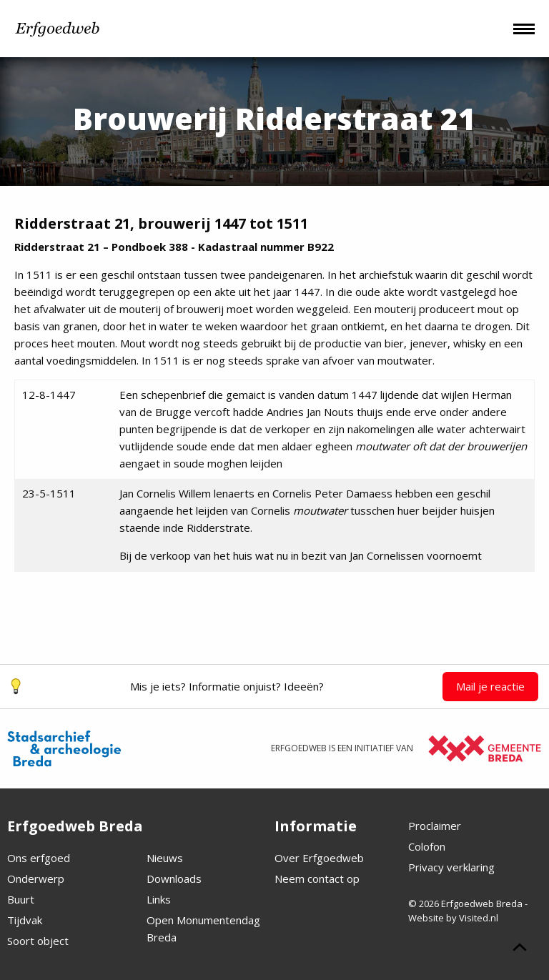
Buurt (21, 899)
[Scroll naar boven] (520, 949)
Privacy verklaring (451, 867)
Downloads (174, 878)
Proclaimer (435, 826)
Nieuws (165, 858)
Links (159, 899)
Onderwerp (36, 878)
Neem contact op (317, 878)
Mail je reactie (490, 686)
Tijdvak (25, 920)
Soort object (38, 941)
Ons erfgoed (39, 858)
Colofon (427, 846)
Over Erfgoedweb (319, 858)
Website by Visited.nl (453, 918)
